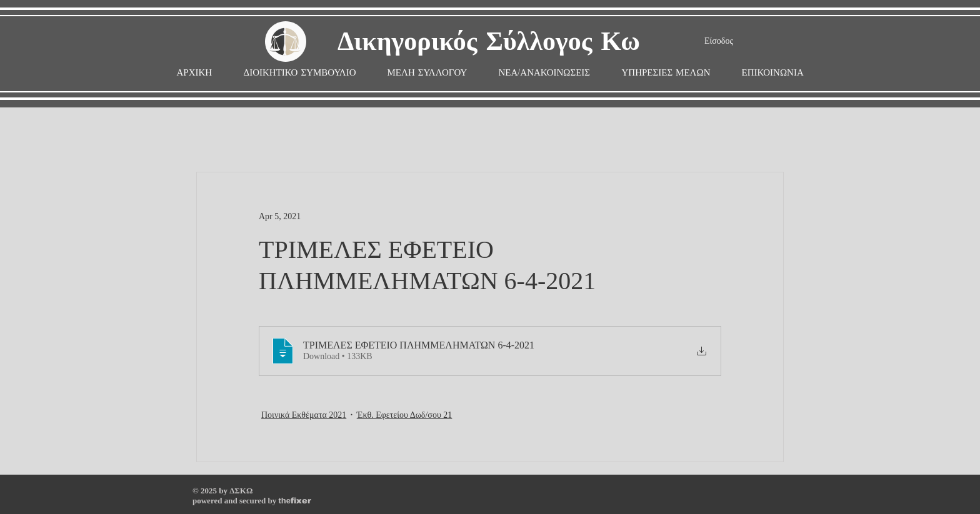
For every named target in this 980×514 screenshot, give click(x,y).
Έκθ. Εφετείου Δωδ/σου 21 (405, 415)
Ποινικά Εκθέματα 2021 (304, 415)
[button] (427, 73)
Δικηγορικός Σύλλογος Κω (489, 42)
